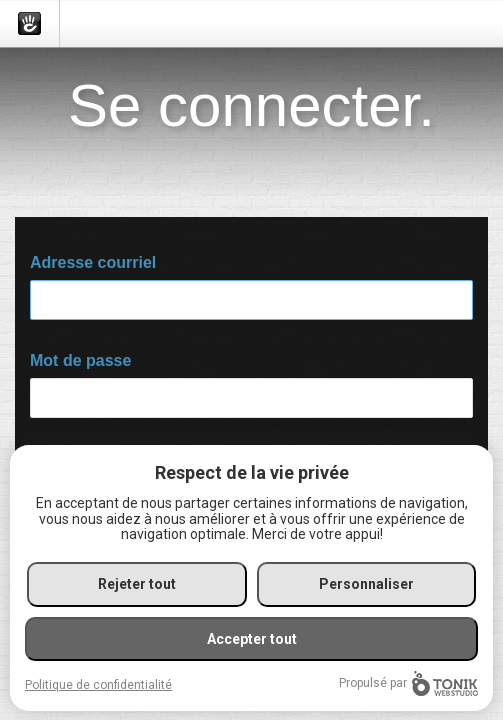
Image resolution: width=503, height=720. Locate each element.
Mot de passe (80, 360)
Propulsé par (408, 683)
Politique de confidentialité (98, 685)
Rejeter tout (137, 584)
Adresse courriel (93, 262)
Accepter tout (252, 639)
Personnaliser (366, 584)
